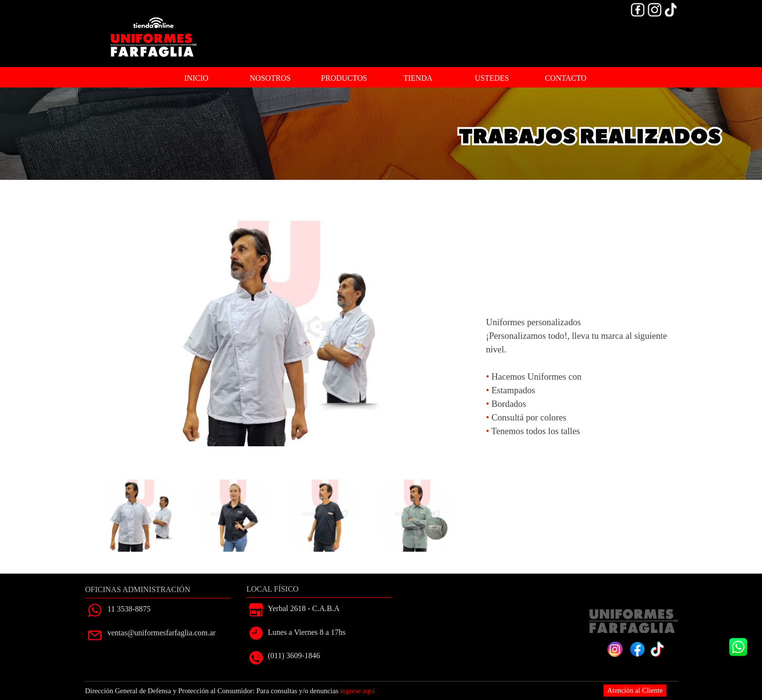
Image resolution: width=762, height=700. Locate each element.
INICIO (196, 78)
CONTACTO (566, 78)
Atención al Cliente (635, 690)
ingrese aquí (357, 691)
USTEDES (492, 78)
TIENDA (418, 78)
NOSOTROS (270, 78)
